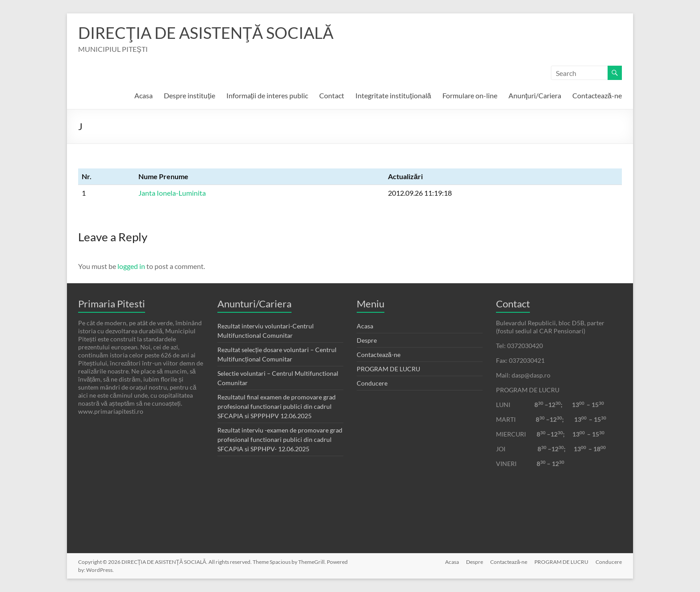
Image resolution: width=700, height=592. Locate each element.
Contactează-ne (597, 95)
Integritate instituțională (393, 95)
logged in (131, 266)
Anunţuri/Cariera (535, 95)
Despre (367, 340)
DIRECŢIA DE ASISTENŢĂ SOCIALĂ (206, 33)
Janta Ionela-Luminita (172, 193)
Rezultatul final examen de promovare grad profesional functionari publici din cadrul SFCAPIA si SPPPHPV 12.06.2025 (277, 406)
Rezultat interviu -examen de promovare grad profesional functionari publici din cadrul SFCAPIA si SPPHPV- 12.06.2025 (280, 439)
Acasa (144, 95)
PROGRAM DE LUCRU (388, 369)
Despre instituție (189, 95)
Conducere (372, 383)
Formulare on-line (470, 95)
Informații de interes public (267, 95)
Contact (332, 95)
